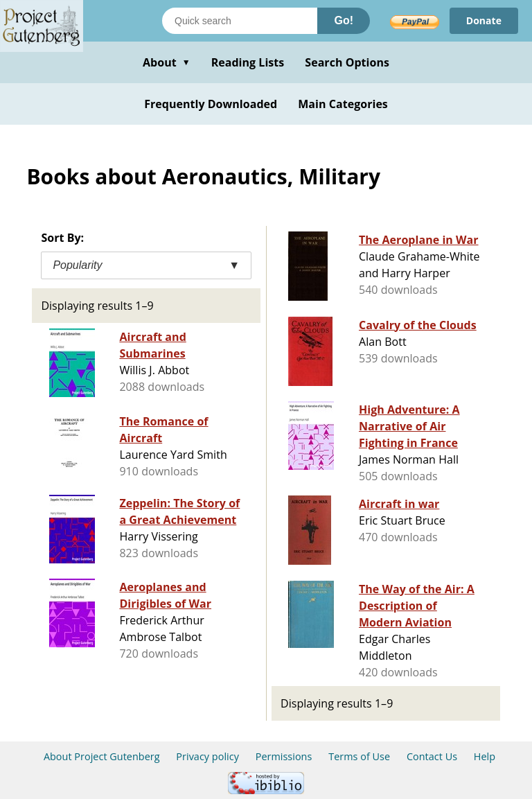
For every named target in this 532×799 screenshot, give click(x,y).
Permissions (284, 756)
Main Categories (343, 104)
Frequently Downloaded (211, 104)
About (167, 62)
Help (485, 756)
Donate (484, 20)
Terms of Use (359, 756)
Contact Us (432, 756)
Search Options (347, 62)
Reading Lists (248, 62)
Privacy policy (207, 756)
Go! (344, 20)
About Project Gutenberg (102, 756)
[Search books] (240, 21)
